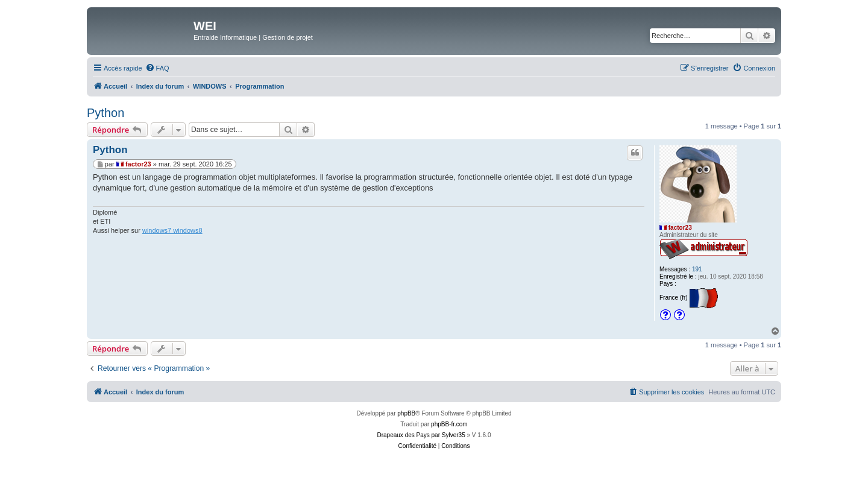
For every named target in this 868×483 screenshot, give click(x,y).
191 (697, 269)
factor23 (680, 228)
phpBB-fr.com (449, 424)
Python (105, 113)
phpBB (406, 413)
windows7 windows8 (172, 230)
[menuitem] (157, 68)
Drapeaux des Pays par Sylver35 (421, 435)
